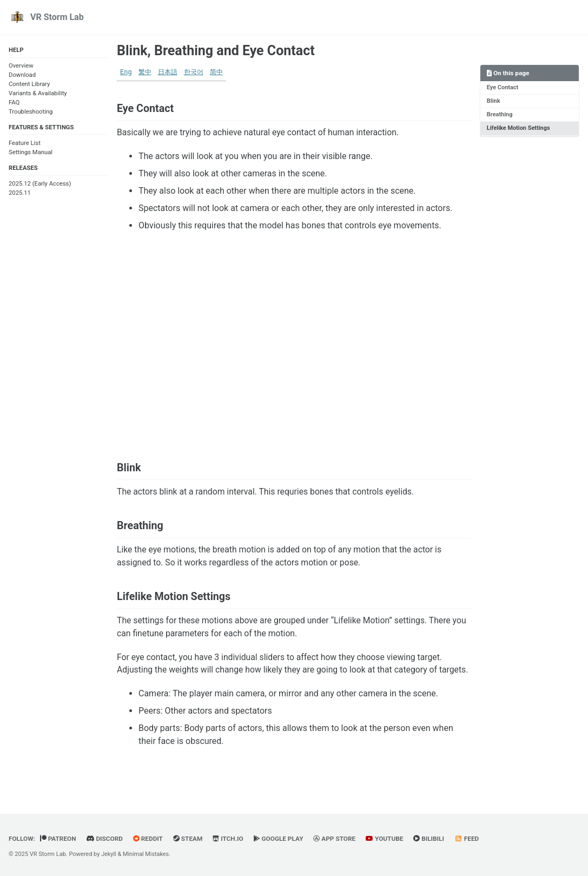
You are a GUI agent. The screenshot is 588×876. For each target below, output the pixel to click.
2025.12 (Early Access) (40, 185)
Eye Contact (503, 87)
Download (22, 75)
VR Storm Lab (57, 17)
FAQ (14, 103)
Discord (105, 839)
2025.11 (20, 194)
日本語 (168, 73)
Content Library (29, 85)
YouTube (389, 839)
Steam (190, 839)
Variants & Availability (38, 94)
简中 (216, 73)
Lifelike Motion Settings (519, 129)
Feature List (25, 144)
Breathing (500, 115)
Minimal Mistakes (147, 854)
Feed (472, 839)
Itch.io (230, 839)
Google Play (282, 839)
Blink (494, 101)
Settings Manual (31, 153)
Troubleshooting (31, 112)
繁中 (145, 73)
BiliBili (434, 839)
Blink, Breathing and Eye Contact (216, 51)
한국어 (194, 73)
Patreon (59, 839)
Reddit (150, 839)
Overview (21, 66)
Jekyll (109, 854)
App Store (338, 839)
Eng (126, 73)
